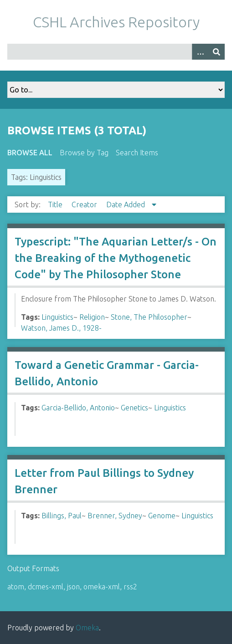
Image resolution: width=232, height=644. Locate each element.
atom (16, 587)
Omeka (87, 628)
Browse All (30, 153)
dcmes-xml (46, 587)
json (73, 587)
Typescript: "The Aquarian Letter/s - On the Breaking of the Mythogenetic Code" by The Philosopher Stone (116, 258)
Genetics (134, 408)
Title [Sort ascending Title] (56, 204)
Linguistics (57, 317)
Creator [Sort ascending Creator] (85, 204)
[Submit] (217, 52)
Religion (92, 317)
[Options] (200, 52)
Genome (162, 516)
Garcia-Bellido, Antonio (78, 408)
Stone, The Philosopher (149, 317)
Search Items (137, 153)
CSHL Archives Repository (116, 22)
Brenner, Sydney (115, 516)
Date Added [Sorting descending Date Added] (126, 204)
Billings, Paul (62, 516)
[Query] (116, 52)
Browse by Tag (84, 153)
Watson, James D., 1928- (61, 328)
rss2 (130, 587)
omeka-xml (102, 587)
